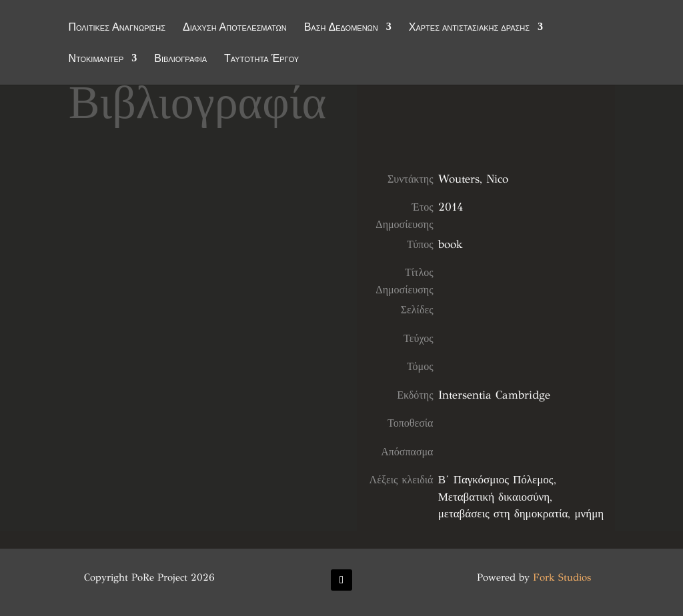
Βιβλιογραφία (180, 59)
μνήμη (589, 514)
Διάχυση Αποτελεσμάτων (235, 28)
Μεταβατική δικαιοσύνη (494, 497)
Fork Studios (562, 577)
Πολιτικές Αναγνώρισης (117, 28)
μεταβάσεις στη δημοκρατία (503, 514)
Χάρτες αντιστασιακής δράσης (469, 28)
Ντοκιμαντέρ (96, 59)
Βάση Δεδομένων (341, 28)
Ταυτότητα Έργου (261, 59)
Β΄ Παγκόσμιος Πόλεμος (496, 480)
